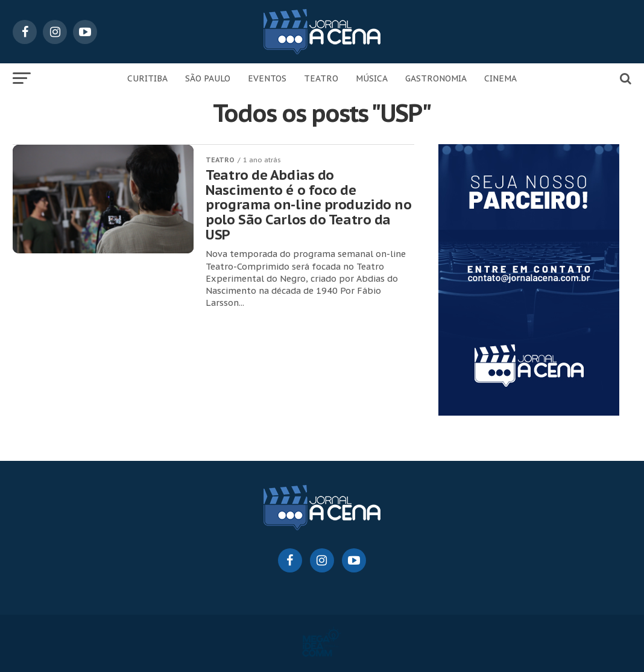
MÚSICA (372, 78)
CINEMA (500, 78)
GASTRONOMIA (436, 78)
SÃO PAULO (208, 78)
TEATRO (321, 78)
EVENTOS (267, 78)
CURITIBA (147, 78)
